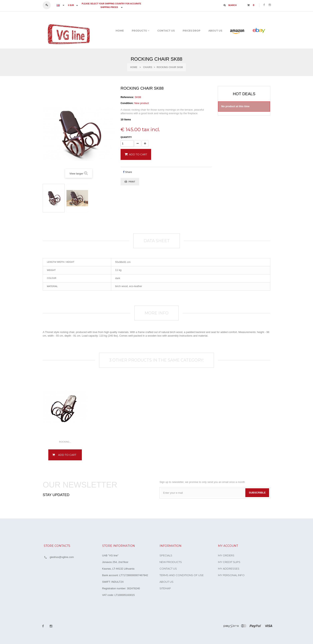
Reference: (127, 97)
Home (134, 67)
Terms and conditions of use (182, 575)
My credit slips (229, 562)
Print (132, 182)
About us (166, 582)
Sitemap (165, 588)
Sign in (49, 5)
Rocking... (65, 442)
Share (127, 172)
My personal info (231, 575)
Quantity (126, 137)
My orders (226, 555)
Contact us (168, 569)
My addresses (229, 569)
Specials (166, 555)
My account (228, 546)
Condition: (127, 103)
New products (171, 562)
